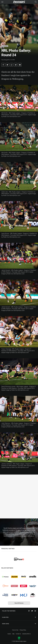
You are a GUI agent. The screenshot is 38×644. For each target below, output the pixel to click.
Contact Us (18, 634)
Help (13, 634)
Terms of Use (15, 630)
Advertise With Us (26, 634)
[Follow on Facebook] (29, 611)
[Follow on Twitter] (32, 611)
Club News (5, 46)
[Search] (36, 2)
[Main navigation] (2, 2)
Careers (9, 634)
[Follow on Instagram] (35, 611)
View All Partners (19, 603)
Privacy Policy (23, 630)
